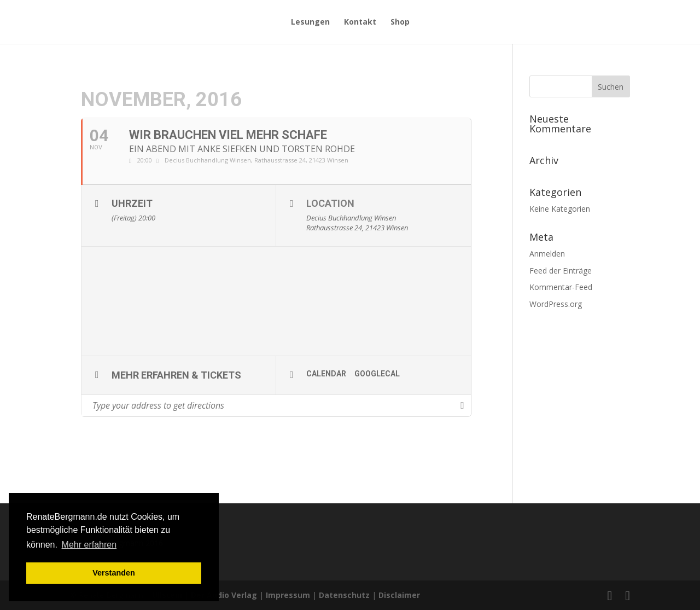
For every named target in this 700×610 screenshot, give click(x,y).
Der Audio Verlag (224, 595)
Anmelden (547, 254)
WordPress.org (556, 304)
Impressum (288, 595)
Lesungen (310, 22)
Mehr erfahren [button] (89, 545)
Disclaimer (399, 595)
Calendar (326, 374)
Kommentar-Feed (561, 287)
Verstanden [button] (114, 573)
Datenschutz (344, 595)
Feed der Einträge (561, 271)
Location (330, 203)
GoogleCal (377, 374)
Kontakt (360, 22)
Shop (400, 22)
